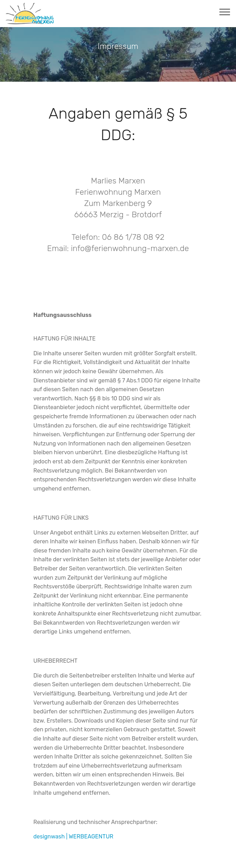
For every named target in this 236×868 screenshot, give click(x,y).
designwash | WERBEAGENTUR (74, 836)
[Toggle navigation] (225, 12)
